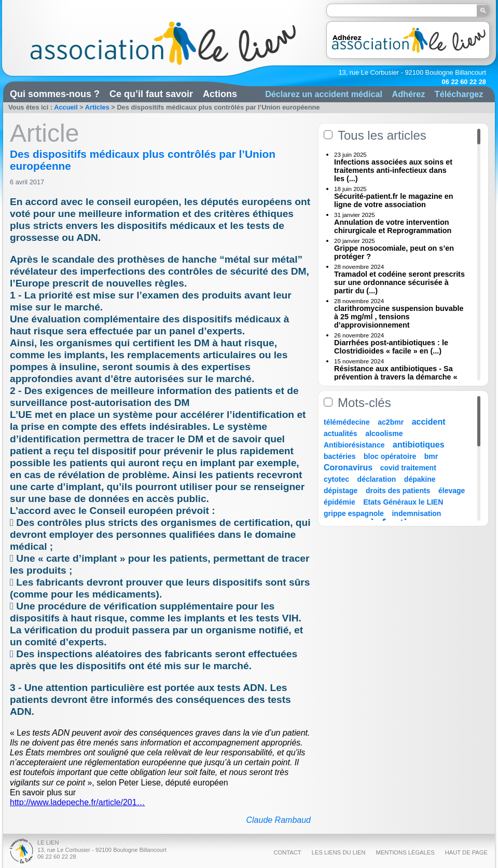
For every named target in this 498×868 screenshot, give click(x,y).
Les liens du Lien (339, 852)
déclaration (377, 479)
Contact (287, 852)
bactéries (340, 456)
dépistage (341, 491)
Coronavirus (349, 467)
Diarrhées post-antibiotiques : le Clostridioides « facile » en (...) (391, 347)
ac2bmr (391, 422)
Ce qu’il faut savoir (151, 94)
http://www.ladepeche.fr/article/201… (78, 802)
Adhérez (408, 94)
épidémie (340, 502)
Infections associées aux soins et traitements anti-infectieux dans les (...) (393, 170)
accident (429, 422)
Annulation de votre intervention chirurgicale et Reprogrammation (393, 226)
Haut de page (466, 852)
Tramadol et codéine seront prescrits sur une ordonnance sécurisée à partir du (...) (399, 282)
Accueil (66, 107)
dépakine (420, 479)
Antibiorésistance (354, 445)
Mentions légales (405, 852)
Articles (97, 107)
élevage (452, 491)
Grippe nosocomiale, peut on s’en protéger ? (394, 252)
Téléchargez (459, 94)
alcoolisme (384, 433)
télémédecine (347, 422)
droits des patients (398, 491)
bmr (431, 456)
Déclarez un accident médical (324, 94)
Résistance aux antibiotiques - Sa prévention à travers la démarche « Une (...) (396, 377)
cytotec (336, 479)
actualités (341, 433)
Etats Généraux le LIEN (403, 502)
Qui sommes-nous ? (55, 94)
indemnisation (416, 513)
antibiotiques (419, 445)
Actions (220, 94)
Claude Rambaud (278, 820)
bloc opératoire (390, 456)
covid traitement (408, 468)
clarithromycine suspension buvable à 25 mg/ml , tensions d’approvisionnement (399, 317)
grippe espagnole (354, 513)
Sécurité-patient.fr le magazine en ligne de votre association (394, 200)
